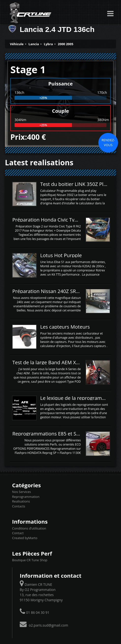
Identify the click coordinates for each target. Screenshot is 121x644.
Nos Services (21, 492)
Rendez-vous (108, 142)
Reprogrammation (26, 497)
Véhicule (17, 44)
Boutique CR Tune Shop (30, 560)
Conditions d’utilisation (29, 528)
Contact (18, 533)
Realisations (21, 501)
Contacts (19, 506)
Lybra (48, 44)
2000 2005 (66, 44)
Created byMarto (25, 538)
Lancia (34, 44)
